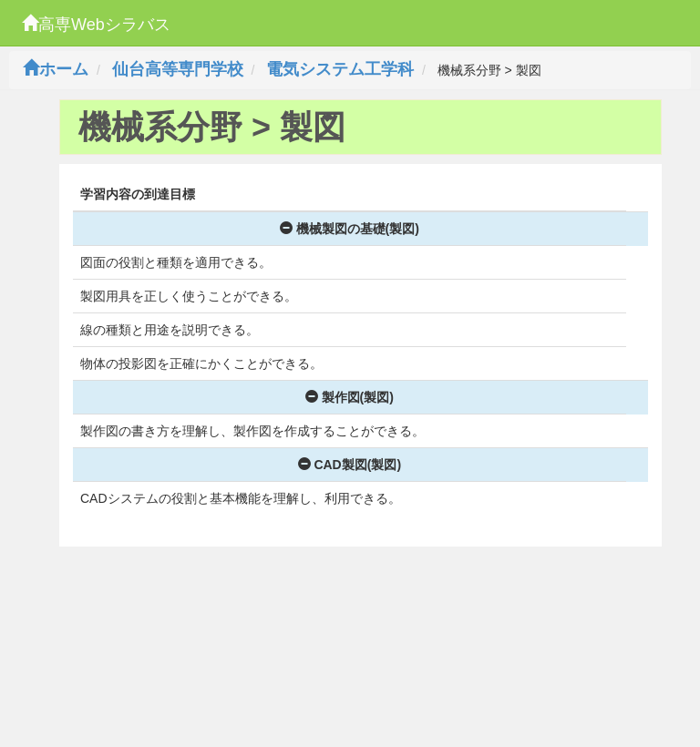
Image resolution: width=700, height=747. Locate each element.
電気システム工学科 (340, 69)
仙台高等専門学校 (178, 69)
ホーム (56, 69)
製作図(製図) (350, 397)
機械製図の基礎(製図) (350, 229)
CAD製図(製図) (350, 465)
